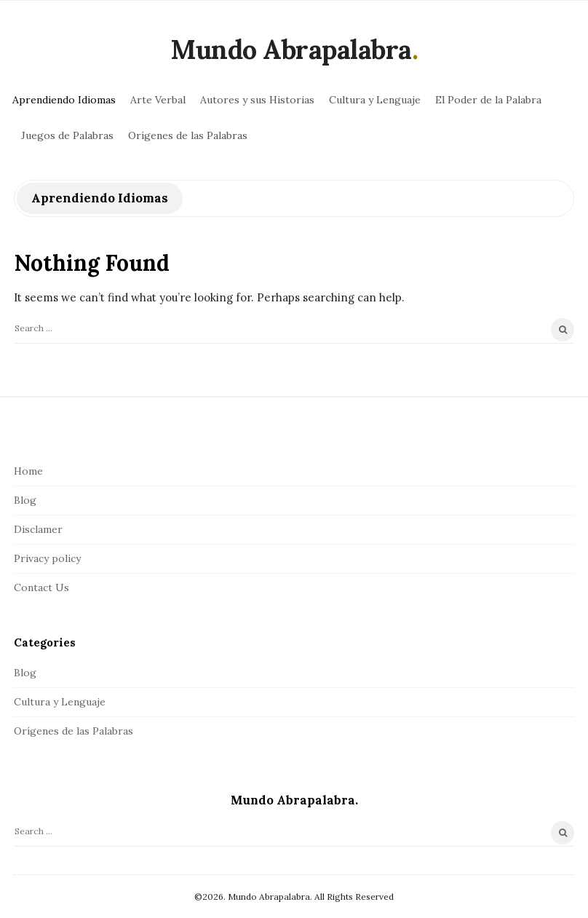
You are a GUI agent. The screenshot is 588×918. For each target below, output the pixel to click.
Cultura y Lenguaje (375, 100)
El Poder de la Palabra (488, 100)
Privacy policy (47, 558)
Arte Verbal (158, 100)
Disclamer (38, 529)
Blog (25, 500)
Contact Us (41, 587)
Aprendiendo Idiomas (64, 100)
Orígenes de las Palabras (188, 135)
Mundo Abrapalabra (291, 50)
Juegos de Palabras (67, 135)
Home (28, 471)
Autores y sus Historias (257, 100)
